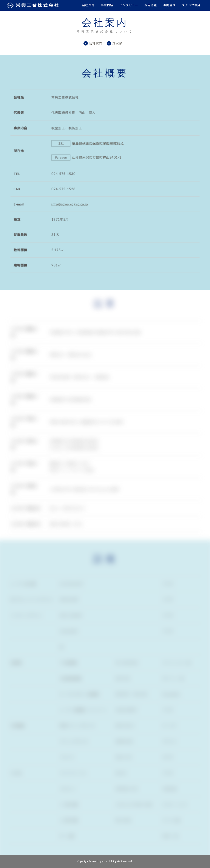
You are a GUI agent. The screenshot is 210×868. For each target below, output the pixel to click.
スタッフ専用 (191, 5)
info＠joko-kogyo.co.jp (68, 206)
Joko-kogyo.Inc (100, 861)
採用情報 (151, 5)
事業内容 (107, 5)
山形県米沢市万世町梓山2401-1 (96, 156)
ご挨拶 (117, 43)
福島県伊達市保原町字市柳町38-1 (98, 142)
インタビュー (129, 5)
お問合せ (169, 5)
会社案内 (88, 5)
